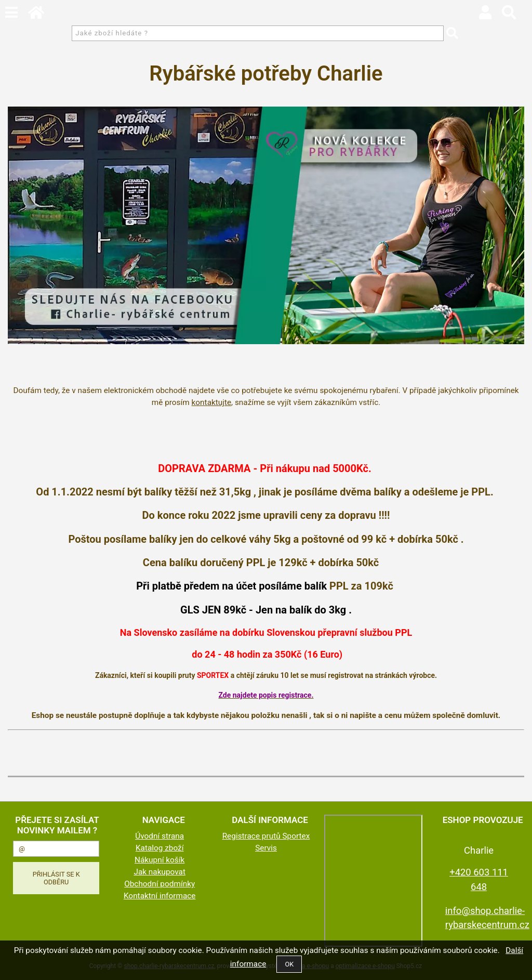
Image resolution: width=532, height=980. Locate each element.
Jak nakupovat (159, 872)
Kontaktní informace (160, 896)
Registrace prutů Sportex (266, 836)
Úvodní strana (159, 836)
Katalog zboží (160, 848)
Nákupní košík (159, 860)
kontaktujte (212, 402)
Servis (266, 848)
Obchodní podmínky (159, 884)
